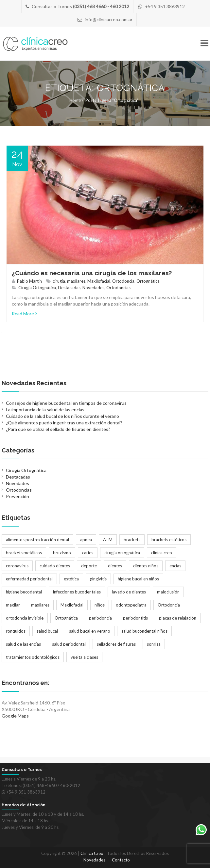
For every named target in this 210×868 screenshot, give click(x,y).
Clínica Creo (92, 853)
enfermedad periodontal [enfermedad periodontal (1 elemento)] (29, 579)
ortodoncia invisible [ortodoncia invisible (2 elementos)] (25, 618)
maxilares (76, 281)
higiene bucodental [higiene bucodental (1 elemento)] (24, 592)
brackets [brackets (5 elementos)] (132, 540)
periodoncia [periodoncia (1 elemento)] (100, 618)
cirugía (59, 281)
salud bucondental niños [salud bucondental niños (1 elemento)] (144, 631)
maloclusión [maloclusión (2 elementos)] (168, 592)
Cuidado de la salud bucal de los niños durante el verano (62, 416)
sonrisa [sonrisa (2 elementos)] (154, 644)
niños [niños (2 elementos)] (100, 605)
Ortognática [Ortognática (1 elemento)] (66, 618)
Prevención (17, 496)
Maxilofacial (99, 281)
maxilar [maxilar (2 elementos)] (13, 605)
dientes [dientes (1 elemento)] (115, 566)
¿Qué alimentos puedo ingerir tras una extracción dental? (64, 423)
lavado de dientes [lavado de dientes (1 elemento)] (129, 592)
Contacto (121, 860)
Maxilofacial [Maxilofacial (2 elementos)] (72, 605)
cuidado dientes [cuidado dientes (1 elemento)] (55, 566)
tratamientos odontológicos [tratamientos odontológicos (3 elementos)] (33, 657)
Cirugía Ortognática (37, 288)
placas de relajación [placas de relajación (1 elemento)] (178, 618)
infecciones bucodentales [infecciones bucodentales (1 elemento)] (77, 592)
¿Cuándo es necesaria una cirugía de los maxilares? (92, 273)
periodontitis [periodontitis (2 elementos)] (135, 618)
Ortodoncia (123, 281)
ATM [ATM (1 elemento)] (108, 540)
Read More (24, 314)
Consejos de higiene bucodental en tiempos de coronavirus (66, 403)
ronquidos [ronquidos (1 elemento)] (16, 631)
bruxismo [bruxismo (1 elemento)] (62, 553)
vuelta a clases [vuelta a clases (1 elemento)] (84, 657)
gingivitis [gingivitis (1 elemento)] (98, 579)
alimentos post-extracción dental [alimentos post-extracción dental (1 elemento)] (37, 540)
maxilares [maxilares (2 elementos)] (40, 605)
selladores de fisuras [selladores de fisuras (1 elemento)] (116, 644)
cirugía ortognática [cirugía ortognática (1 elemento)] (122, 553)
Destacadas (69, 288)
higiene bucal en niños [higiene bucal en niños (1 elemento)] (138, 579)
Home (75, 100)
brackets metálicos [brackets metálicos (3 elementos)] (24, 553)
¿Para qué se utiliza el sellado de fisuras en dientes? (58, 429)
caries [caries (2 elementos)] (88, 553)
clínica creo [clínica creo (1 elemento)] (162, 553)
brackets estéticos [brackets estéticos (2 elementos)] (169, 540)
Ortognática (148, 281)
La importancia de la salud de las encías (45, 410)
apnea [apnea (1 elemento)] (86, 540)
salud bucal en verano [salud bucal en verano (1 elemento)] (90, 631)
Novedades (93, 288)
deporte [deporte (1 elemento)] (89, 566)
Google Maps (15, 716)
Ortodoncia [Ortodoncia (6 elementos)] (169, 605)
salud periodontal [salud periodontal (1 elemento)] (69, 644)
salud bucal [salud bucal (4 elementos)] (47, 631)
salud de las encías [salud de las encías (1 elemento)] (23, 644)
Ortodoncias (118, 288)
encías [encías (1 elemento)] (175, 566)
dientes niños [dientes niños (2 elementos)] (146, 566)
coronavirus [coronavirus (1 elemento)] (17, 566)
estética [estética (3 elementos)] (71, 579)
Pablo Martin (29, 281)
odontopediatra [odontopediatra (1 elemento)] (131, 605)
